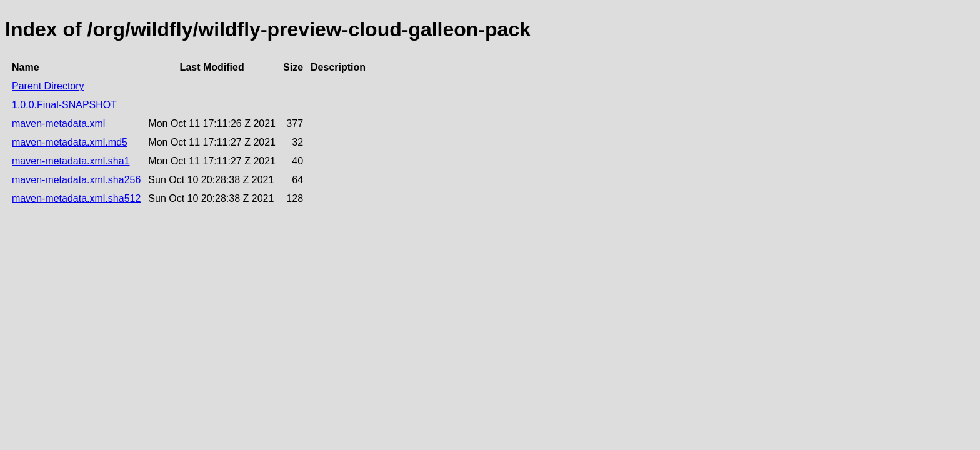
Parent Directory (48, 86)
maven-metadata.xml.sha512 (76, 198)
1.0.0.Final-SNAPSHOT (64, 105)
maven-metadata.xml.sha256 (76, 180)
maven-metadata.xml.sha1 (71, 161)
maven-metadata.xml (58, 123)
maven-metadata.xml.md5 (70, 142)
